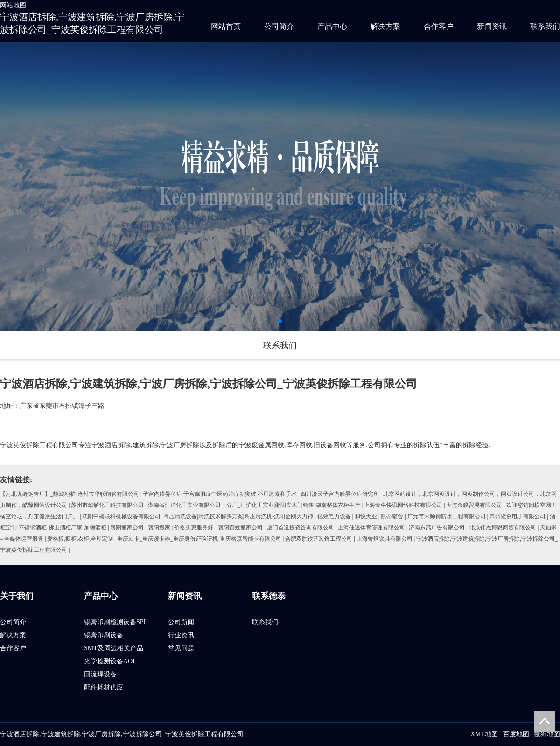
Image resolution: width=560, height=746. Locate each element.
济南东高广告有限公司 (437, 528)
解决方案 (385, 26)
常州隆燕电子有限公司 (518, 516)
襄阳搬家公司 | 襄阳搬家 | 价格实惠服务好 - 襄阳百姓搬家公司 (186, 528)
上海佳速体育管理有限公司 (371, 528)
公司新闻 (181, 622)
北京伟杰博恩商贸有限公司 (503, 528)
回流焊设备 (100, 674)
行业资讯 (181, 635)
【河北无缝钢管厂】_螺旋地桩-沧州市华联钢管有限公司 (70, 494)
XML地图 (484, 734)
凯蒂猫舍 (392, 516)
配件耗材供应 (104, 687)
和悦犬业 (366, 516)
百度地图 (516, 734)
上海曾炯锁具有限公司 (385, 539)
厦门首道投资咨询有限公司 (301, 528)
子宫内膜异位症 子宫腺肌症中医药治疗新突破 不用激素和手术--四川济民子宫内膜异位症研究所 (261, 494)
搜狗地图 (547, 734)
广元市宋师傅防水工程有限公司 (447, 516)
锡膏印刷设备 (104, 635)
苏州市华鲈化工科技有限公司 (107, 505)
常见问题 (181, 648)
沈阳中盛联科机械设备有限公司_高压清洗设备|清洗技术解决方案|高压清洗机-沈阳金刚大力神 (198, 516)
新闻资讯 (492, 26)
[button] (280, 321)
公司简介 (279, 26)
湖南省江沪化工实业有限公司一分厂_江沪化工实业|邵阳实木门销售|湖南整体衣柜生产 (254, 505)
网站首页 (226, 26)
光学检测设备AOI (109, 661)
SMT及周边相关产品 (114, 648)
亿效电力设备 (334, 516)
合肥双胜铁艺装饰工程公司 (319, 539)
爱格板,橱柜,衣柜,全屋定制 (80, 539)
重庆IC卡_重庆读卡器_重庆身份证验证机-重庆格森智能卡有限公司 (199, 539)
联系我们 (545, 26)
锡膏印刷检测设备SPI (115, 622)
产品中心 (332, 26)
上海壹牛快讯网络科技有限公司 (403, 505)
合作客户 (439, 26)
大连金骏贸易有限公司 (474, 505)
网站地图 (13, 5)
